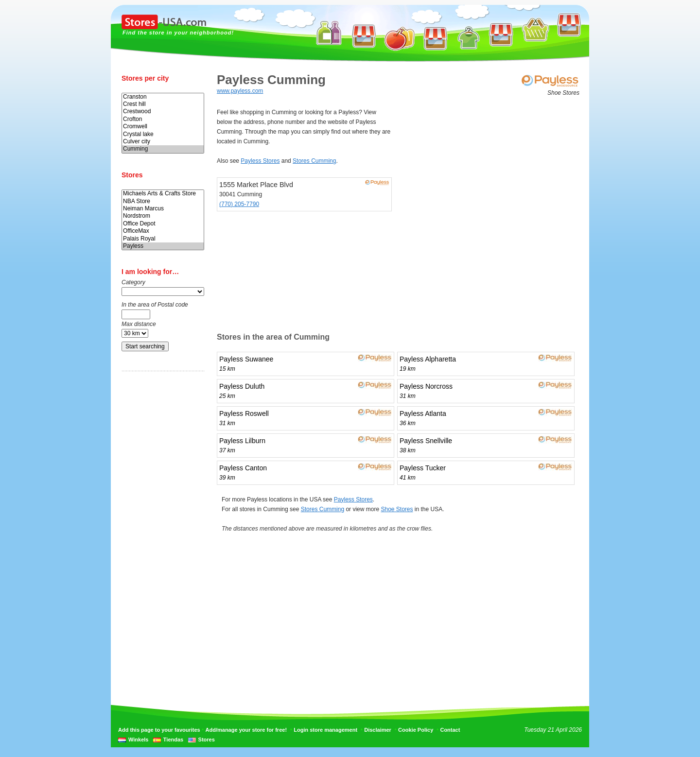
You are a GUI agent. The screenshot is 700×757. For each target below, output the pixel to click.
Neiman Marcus (163, 209)
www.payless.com (240, 91)
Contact (450, 730)
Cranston (163, 97)
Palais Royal (163, 239)
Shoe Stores (397, 509)
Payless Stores (260, 161)
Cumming (163, 149)
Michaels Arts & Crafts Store (163, 194)
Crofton (163, 119)
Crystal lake (163, 134)
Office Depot (163, 224)
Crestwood (163, 112)
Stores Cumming (314, 161)
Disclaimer (378, 730)
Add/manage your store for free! (246, 730)
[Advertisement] (160, 531)
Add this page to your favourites (159, 730)
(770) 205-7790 (239, 204)
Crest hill (163, 104)
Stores (207, 740)
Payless (163, 246)
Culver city (163, 142)
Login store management (325, 730)
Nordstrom (163, 216)
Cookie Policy (416, 730)
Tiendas (173, 740)
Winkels (138, 740)
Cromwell (163, 127)
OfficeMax (163, 231)
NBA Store (163, 201)
